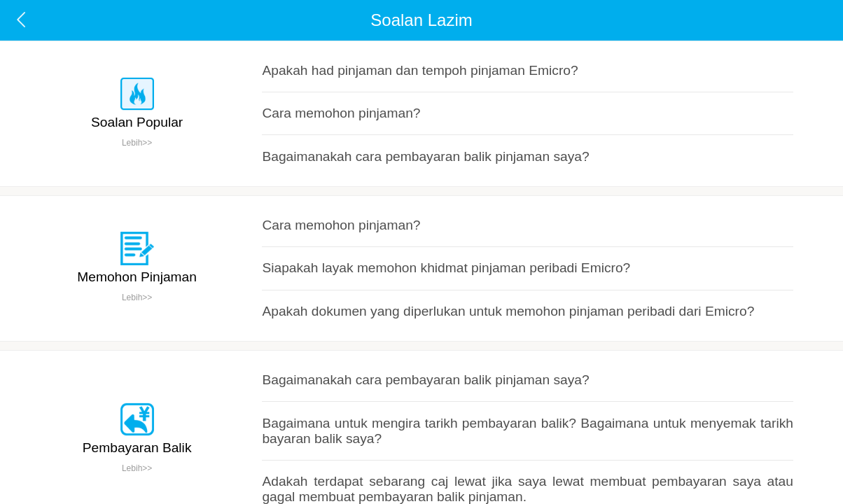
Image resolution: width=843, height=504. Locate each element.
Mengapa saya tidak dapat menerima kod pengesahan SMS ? (385, 412)
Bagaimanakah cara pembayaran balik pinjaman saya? (371, 108)
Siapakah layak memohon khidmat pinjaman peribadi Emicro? (385, 190)
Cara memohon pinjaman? (315, 79)
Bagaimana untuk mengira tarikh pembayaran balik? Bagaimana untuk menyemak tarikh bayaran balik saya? (478, 301)
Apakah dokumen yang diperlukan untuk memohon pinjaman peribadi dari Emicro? (426, 219)
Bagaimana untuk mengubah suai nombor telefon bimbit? (375, 441)
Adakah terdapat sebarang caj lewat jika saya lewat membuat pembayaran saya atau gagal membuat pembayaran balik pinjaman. (520, 329)
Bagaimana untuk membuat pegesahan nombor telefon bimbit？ (389, 382)
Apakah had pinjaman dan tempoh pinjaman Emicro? (367, 50)
